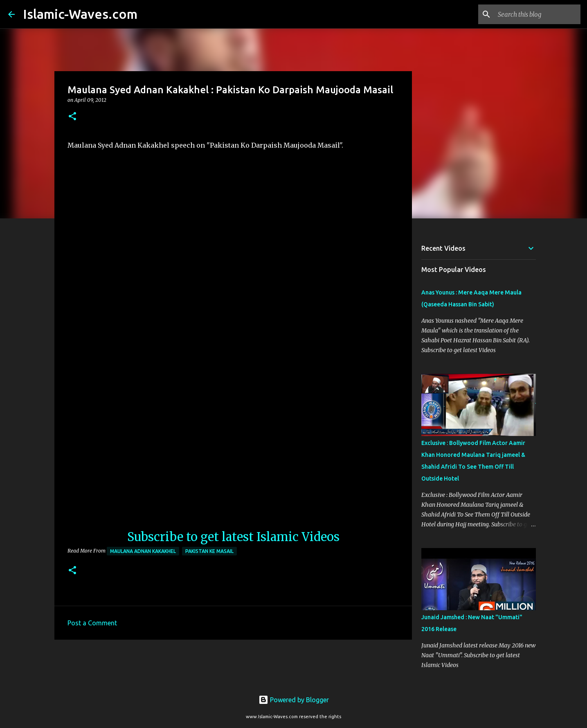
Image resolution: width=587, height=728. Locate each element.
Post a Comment (92, 623)
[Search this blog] (538, 14)
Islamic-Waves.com (80, 14)
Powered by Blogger (294, 700)
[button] (72, 117)
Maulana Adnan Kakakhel (143, 551)
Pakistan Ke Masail (209, 551)
